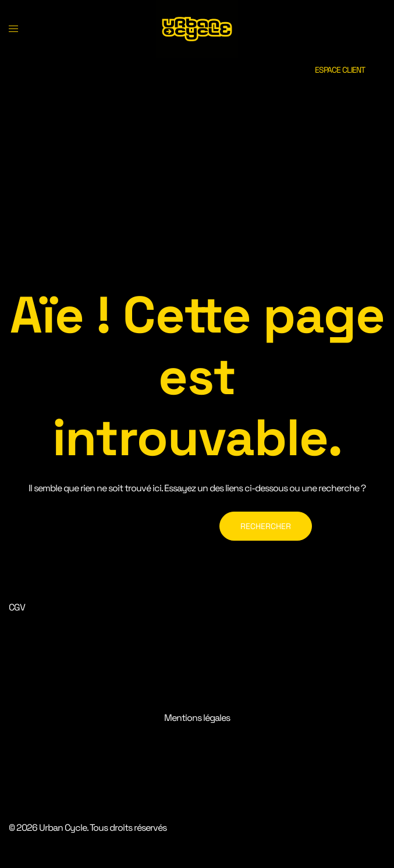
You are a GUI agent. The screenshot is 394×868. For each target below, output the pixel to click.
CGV (17, 607)
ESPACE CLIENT (340, 70)
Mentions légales (197, 718)
